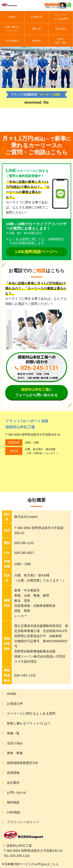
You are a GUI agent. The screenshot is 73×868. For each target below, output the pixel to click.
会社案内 (36, 41)
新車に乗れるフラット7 (12, 29)
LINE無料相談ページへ (36, 252)
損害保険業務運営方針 (23, 763)
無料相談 (13, 802)
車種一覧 (36, 29)
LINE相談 (14, 812)
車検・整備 (15, 753)
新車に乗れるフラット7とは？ (29, 723)
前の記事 (63, 122)
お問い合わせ (17, 793)
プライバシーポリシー (23, 822)
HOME (12, 17)
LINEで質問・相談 (61, 41)
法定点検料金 (12, 41)
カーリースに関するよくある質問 (31, 713)
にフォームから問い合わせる (36, 392)
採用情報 (13, 773)
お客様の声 (36, 17)
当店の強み (61, 29)
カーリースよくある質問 (61, 17)
